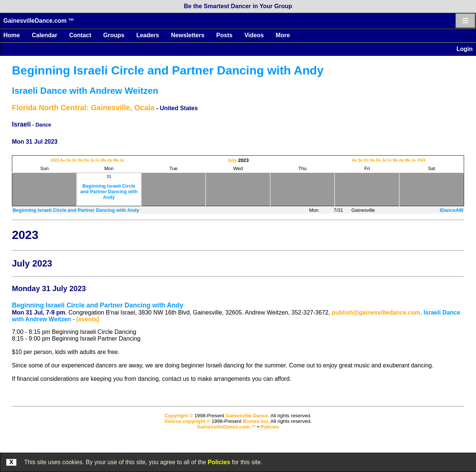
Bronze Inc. (256, 421)
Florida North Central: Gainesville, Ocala (83, 108)
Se (69, 160)
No (81, 160)
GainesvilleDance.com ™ (39, 21)
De (86, 160)
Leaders (147, 35)
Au (63, 160)
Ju (122, 160)
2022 (55, 160)
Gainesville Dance (247, 416)
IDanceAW (451, 210)
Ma (103, 160)
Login (464, 49)
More (283, 35)
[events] (88, 319)
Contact (80, 35)
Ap (110, 160)
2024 (421, 160)
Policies (219, 462)
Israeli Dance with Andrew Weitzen (85, 91)
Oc (74, 160)
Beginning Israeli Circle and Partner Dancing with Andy (168, 70)
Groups (114, 35)
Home (12, 35)
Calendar (44, 35)
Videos (254, 35)
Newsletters (188, 35)
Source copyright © (187, 421)
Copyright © (178, 416)
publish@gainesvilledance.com (376, 312)
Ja (92, 160)
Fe (98, 160)
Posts (225, 35)
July (232, 160)
